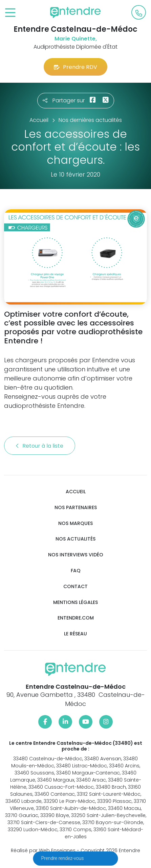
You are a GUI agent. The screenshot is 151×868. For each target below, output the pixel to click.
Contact (75, 587)
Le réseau (75, 634)
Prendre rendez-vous (63, 858)
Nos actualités (75, 539)
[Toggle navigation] (10, 13)
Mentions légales (75, 602)
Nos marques (75, 523)
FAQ (76, 571)
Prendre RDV (75, 67)
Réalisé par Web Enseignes (43, 850)
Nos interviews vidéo (76, 555)
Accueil (76, 492)
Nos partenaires (76, 508)
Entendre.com (76, 618)
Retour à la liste (40, 446)
